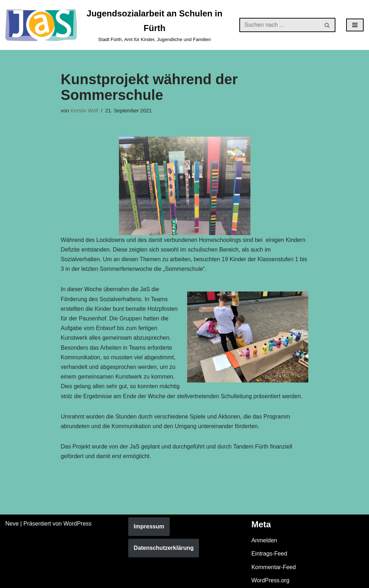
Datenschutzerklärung (164, 548)
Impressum (149, 526)
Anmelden (264, 540)
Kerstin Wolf (84, 111)
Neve (12, 524)
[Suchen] (279, 25)
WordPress (77, 524)
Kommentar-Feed (274, 567)
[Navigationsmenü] (355, 25)
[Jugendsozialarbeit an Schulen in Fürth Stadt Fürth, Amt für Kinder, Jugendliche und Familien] (117, 25)
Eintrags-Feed (270, 554)
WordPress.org (270, 580)
